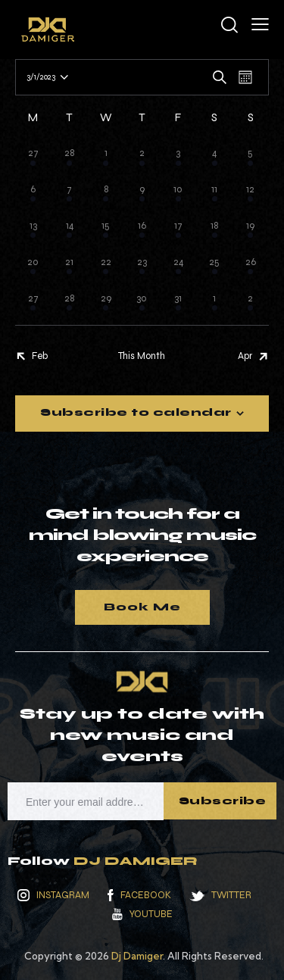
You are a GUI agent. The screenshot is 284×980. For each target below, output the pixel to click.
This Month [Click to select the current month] (142, 356)
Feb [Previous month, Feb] (40, 356)
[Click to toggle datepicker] (41, 77)
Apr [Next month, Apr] (245, 356)
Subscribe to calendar (136, 413)
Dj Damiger (137, 956)
